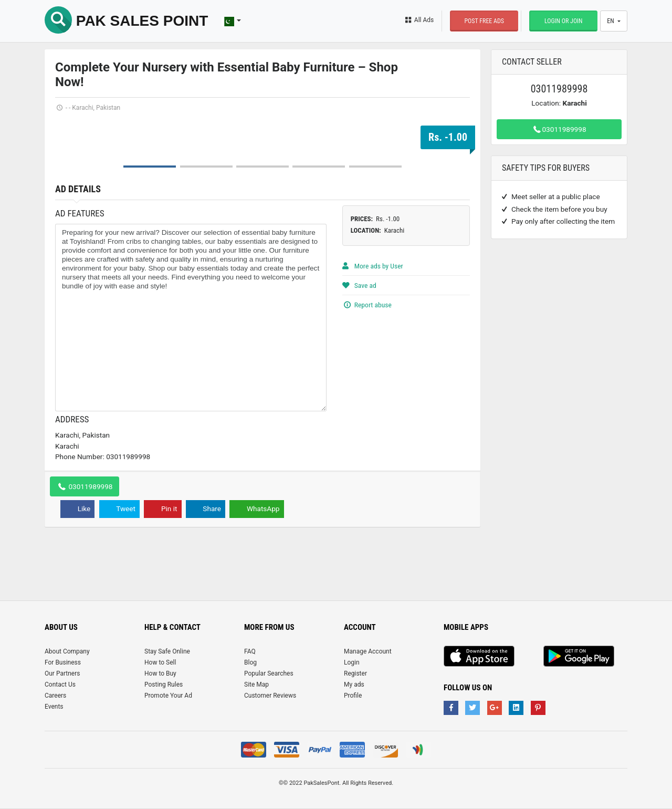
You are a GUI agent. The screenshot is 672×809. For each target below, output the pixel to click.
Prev (69, 120)
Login (352, 662)
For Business (63, 662)
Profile (353, 696)
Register (355, 673)
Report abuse (367, 305)
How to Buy (160, 673)
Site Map (256, 684)
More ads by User (373, 266)
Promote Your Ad (168, 696)
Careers (55, 696)
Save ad (359, 285)
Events (54, 707)
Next (456, 120)
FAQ (250, 651)
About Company (67, 651)
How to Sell (160, 662)
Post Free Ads (484, 21)
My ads (354, 684)
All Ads (419, 20)
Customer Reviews (270, 696)
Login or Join (564, 21)
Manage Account (368, 651)
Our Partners (62, 673)
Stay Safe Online (167, 651)
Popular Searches (269, 673)
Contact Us (60, 684)
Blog (250, 662)
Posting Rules (164, 684)
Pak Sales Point (126, 21)
